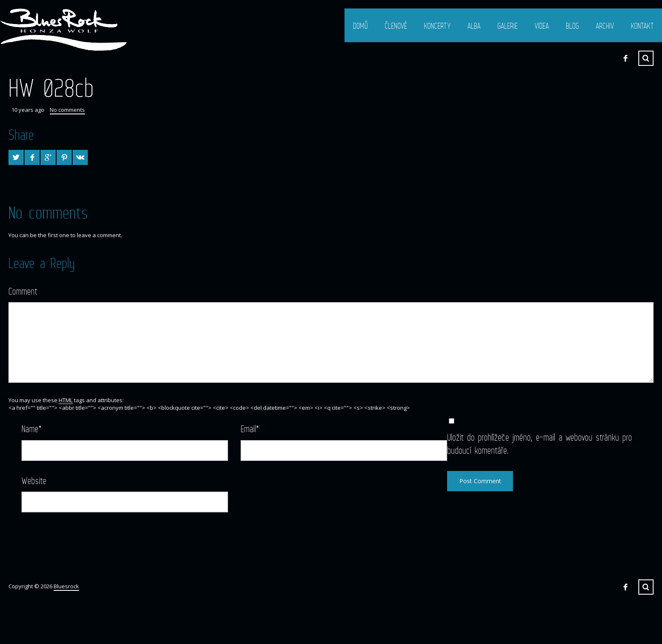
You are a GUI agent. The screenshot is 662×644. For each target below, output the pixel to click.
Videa (542, 26)
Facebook (625, 58)
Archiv (605, 26)
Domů (360, 26)
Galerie (507, 26)
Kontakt (642, 26)
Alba (474, 26)
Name (32, 429)
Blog (572, 26)
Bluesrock (66, 586)
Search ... (646, 58)
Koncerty (437, 26)
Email (250, 429)
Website (34, 480)
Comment (23, 291)
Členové (396, 26)
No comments (67, 110)
